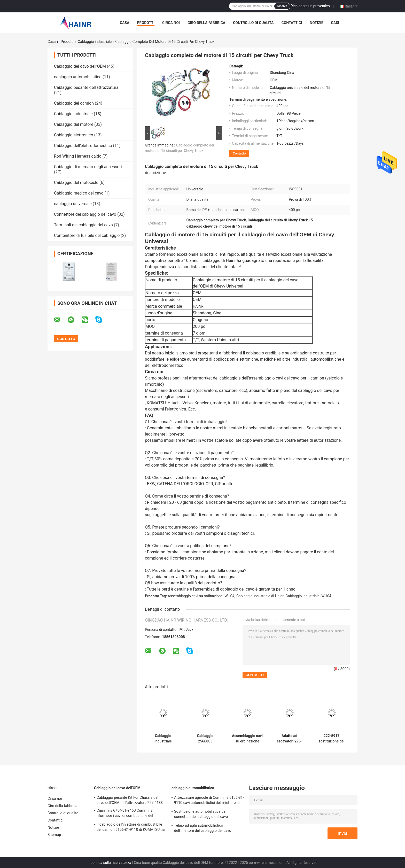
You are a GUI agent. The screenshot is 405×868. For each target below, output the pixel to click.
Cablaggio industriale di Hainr (260, 596)
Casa (125, 23)
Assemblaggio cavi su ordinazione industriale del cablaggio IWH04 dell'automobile (247, 739)
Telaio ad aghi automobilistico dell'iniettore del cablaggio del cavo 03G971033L (203, 829)
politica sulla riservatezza (111, 863)
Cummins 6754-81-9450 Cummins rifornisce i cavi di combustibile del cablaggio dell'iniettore (125, 814)
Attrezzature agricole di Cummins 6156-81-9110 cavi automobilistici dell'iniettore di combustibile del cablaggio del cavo (209, 801)
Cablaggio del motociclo (76, 183)
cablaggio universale (73, 204)
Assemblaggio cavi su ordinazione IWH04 (201, 596)
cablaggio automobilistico (78, 77)
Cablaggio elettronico (74, 135)
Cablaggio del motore (74, 124)
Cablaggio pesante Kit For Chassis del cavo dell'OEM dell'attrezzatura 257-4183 (130, 800)
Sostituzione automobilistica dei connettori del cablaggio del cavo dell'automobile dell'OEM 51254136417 (206, 815)
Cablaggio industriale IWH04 (309, 596)
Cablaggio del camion (74, 103)
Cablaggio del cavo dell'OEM (80, 66)
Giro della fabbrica (206, 23)
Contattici (292, 23)
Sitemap (54, 835)
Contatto (239, 153)
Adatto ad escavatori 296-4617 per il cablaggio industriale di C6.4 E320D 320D (289, 739)
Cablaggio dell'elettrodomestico (83, 146)
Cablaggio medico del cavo (79, 193)
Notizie (316, 23)
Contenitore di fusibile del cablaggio (87, 235)
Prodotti (146, 23)
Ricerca (282, 6)
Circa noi (171, 23)
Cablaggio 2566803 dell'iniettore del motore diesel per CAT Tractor (205, 739)
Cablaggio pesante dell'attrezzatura (86, 87)
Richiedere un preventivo (310, 6)
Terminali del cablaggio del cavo (83, 225)
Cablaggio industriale (95, 42)
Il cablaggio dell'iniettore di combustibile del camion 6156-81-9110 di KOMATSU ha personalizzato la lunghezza (131, 828)
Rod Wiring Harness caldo (78, 156)
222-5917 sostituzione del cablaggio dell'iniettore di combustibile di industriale (331, 739)
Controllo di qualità (253, 23)
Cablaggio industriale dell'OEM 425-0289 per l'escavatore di (163, 739)
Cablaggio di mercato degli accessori (88, 167)
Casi (335, 23)
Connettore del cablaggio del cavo (85, 214)
